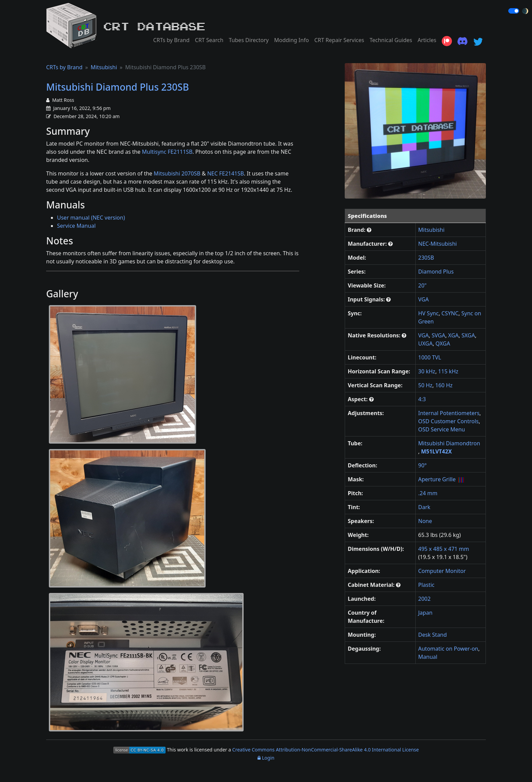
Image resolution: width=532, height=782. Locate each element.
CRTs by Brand (171, 40)
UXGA (426, 343)
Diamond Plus (436, 272)
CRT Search (209, 40)
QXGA (443, 343)
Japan (425, 613)
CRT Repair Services (339, 40)
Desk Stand (433, 635)
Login (266, 758)
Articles (427, 40)
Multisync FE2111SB (167, 152)
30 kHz (427, 371)
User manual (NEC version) (91, 218)
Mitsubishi (104, 67)
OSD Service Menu (442, 429)
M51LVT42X (436, 451)
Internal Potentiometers (449, 413)
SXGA (468, 335)
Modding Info (291, 40)
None (425, 521)
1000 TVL (430, 357)
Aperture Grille (437, 479)
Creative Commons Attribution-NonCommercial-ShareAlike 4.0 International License (326, 750)
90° (423, 465)
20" (423, 285)
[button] (369, 230)
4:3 (422, 399)
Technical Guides (391, 40)
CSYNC (450, 313)
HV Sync (429, 313)
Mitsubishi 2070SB (177, 173)
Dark (424, 507)
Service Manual (76, 226)
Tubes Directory (249, 40)
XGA (453, 335)
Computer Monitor (442, 571)
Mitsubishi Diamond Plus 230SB (118, 87)
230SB (426, 258)
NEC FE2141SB (226, 173)
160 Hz (444, 385)
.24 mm (428, 493)
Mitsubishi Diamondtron (449, 443)
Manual (428, 657)
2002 (425, 599)
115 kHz (448, 371)
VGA (424, 299)
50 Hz (425, 385)
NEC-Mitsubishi (438, 244)
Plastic (426, 585)
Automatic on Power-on (448, 649)
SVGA (438, 335)
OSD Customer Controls (449, 421)
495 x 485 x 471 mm (444, 549)
